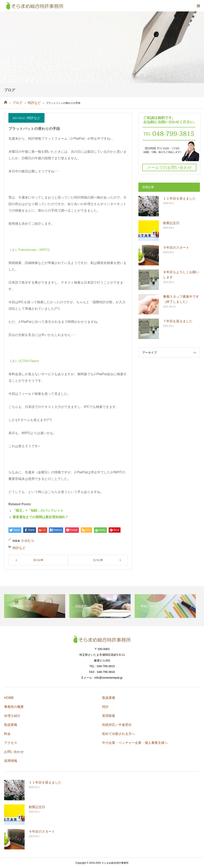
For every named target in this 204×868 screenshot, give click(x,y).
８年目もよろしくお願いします (181, 275)
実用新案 (109, 716)
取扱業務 (11, 725)
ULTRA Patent (29, 361)
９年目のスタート (176, 248)
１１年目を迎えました (179, 198)
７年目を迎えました (178, 321)
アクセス (11, 743)
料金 (7, 734)
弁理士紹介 (12, 716)
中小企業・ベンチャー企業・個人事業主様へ (135, 743)
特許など (34, 118)
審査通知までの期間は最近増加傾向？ (40, 517)
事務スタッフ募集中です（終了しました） (181, 299)
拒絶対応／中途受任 (117, 725)
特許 (105, 707)
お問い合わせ (14, 752)
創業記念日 (171, 223)
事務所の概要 (14, 707)
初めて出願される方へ (119, 734)
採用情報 (11, 761)
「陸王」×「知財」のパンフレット (38, 510)
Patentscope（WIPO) (34, 250)
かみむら (28, 541)
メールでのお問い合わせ (169, 167)
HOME (9, 698)
